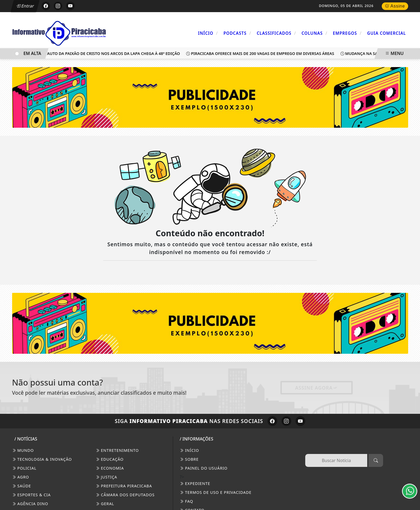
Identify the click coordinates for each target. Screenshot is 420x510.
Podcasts (237, 33)
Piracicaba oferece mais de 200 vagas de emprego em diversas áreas (261, 53)
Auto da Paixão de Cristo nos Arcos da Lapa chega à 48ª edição (112, 53)
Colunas (314, 33)
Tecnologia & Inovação (42, 459)
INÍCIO (189, 450)
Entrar (25, 6)
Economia (110, 468)
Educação (110, 459)
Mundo (23, 450)
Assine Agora (317, 388)
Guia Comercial (387, 33)
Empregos (347, 33)
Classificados (276, 33)
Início (208, 33)
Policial (24, 468)
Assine (395, 6)
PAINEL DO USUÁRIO (204, 468)
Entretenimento (117, 450)
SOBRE (189, 459)
